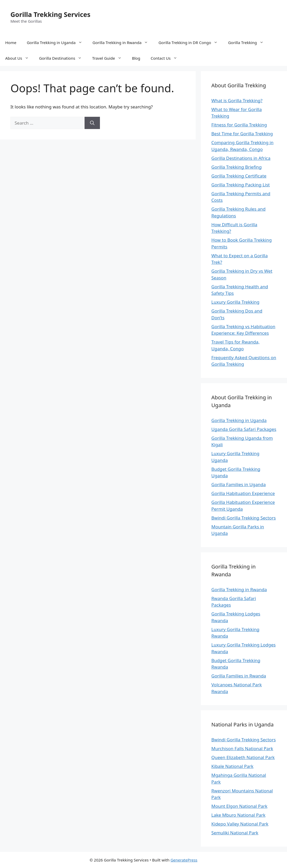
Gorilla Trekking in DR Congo (191, 42)
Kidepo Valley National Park (240, 824)
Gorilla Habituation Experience (243, 493)
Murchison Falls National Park (242, 748)
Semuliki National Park (235, 833)
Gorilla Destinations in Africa (241, 158)
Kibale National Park (232, 766)
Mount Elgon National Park (239, 806)
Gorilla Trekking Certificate (239, 176)
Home (11, 42)
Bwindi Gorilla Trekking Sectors (244, 518)
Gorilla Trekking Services (50, 14)
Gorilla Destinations (63, 58)
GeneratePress (184, 860)
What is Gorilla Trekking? (237, 100)
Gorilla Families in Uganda (239, 484)
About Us (20, 58)
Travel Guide (109, 58)
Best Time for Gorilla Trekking (242, 134)
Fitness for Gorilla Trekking (239, 125)
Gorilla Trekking (248, 42)
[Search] (92, 123)
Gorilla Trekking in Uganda (57, 42)
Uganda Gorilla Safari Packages (244, 429)
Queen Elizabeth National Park (243, 757)
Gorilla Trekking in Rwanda (123, 42)
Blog (136, 58)
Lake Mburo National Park (238, 815)
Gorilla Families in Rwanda (239, 676)
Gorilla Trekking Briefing (237, 167)
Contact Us (167, 58)
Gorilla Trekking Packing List (241, 185)
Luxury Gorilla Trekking (235, 302)
